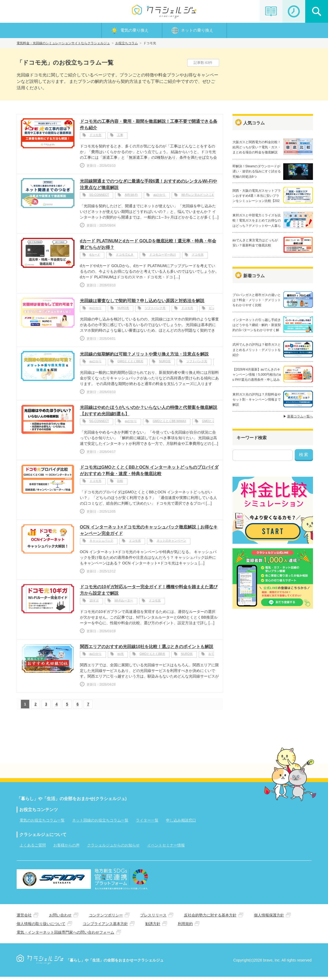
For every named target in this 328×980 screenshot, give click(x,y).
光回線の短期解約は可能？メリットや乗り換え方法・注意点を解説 (144, 356)
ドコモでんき (125, 257)
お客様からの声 (67, 847)
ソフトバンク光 (155, 311)
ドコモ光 (95, 138)
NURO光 (123, 311)
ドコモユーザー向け (163, 257)
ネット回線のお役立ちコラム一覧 (100, 822)
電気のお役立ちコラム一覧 (42, 822)
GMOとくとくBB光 (130, 364)
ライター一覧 (147, 822)
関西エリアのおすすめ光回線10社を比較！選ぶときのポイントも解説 (147, 648)
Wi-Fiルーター (124, 603)
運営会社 (24, 918)
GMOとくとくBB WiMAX (169, 424)
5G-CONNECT (99, 198)
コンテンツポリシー (106, 918)
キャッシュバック (101, 543)
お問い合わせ (60, 918)
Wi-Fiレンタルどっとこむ (198, 198)
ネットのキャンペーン (171, 543)
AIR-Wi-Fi (131, 198)
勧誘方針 (153, 926)
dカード (95, 257)
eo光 (121, 657)
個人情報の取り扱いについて (41, 926)
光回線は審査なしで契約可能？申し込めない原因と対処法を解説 (142, 303)
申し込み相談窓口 (181, 822)
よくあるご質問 (33, 847)
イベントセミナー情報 (166, 847)
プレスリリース (153, 918)
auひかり (159, 198)
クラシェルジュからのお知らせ (113, 847)
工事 (120, 138)
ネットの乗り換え (197, 31)
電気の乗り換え (134, 31)
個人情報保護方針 (269, 918)
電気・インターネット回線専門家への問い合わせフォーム (65, 935)
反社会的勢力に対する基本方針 (210, 918)
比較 (120, 484)
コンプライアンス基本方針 (105, 926)
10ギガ (94, 603)
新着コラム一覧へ (300, 426)
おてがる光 (216, 657)
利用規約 (185, 926)
